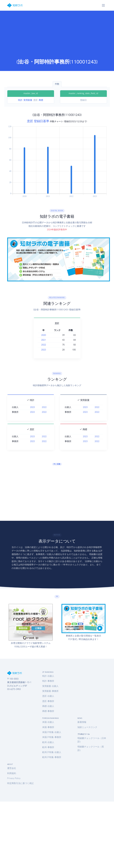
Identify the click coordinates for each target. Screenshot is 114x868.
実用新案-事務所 (50, 691)
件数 (57, 84)
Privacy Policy (14, 778)
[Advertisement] (57, 37)
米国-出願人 (48, 722)
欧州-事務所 (48, 747)
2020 (40, 335)
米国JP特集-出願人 (52, 732)
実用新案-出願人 (50, 686)
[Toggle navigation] (103, 5)
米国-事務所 (48, 727)
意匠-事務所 (48, 701)
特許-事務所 (48, 681)
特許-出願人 (48, 676)
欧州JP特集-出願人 (52, 752)
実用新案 (28, 100)
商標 (41, 100)
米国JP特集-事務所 (52, 737)
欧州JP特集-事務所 (52, 757)
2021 (40, 340)
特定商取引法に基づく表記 (20, 783)
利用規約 (12, 773)
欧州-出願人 (48, 742)
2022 (40, 345)
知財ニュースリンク (87, 727)
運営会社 (12, 768)
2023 (40, 350)
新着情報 (82, 722)
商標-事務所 (48, 711)
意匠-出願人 (48, 696)
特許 (20, 100)
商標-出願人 (48, 706)
